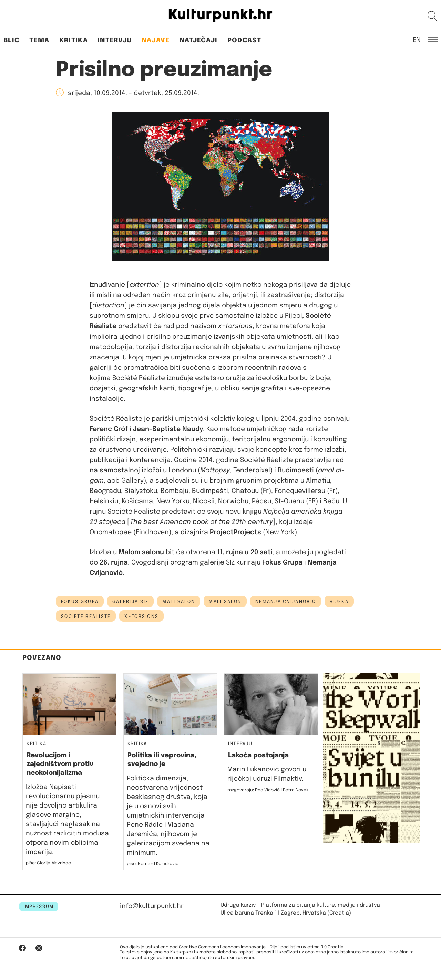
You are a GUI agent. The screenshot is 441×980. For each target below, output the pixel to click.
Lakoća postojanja (258, 755)
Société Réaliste (86, 617)
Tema (39, 40)
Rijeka (339, 602)
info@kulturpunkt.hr (152, 906)
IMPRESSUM (39, 907)
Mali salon (225, 602)
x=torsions (141, 617)
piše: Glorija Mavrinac (48, 863)
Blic (12, 40)
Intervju (115, 40)
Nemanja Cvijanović (286, 602)
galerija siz (130, 602)
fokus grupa (80, 602)
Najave (156, 40)
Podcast (244, 40)
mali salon (179, 602)
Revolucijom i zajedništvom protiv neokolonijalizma (60, 764)
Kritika (74, 40)
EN (417, 40)
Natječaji (199, 40)
